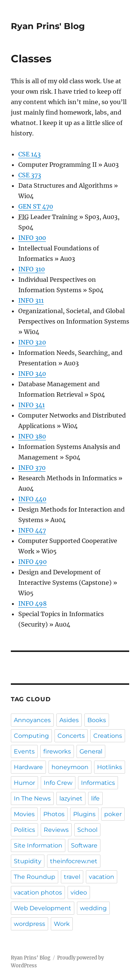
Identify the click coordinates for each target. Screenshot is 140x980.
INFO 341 (32, 405)
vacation (102, 877)
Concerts (71, 736)
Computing (31, 736)
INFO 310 (32, 269)
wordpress (29, 924)
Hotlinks (110, 767)
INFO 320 (32, 342)
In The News (32, 798)
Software (84, 845)
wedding (93, 908)
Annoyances (32, 720)
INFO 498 (32, 603)
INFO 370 (32, 468)
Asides (69, 720)
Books (97, 720)
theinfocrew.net (74, 861)
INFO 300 (32, 238)
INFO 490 (32, 562)
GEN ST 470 (36, 206)
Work (62, 924)
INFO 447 (32, 530)
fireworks (57, 751)
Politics (24, 830)
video (79, 892)
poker (113, 814)
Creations (108, 736)
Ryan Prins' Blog (48, 26)
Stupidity (28, 861)
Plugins (84, 814)
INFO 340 (32, 374)
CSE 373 (30, 175)
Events (24, 751)
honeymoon (70, 767)
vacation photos (38, 892)
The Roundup (35, 877)
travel (72, 877)
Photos (54, 814)
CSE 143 (29, 154)
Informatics (98, 783)
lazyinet (71, 798)
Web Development (43, 908)
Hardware (28, 767)
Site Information (38, 845)
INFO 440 (32, 499)
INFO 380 (32, 436)
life (95, 798)
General (91, 751)
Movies (24, 814)
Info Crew (58, 783)
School (87, 830)
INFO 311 (31, 300)
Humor (24, 783)
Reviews (56, 830)
